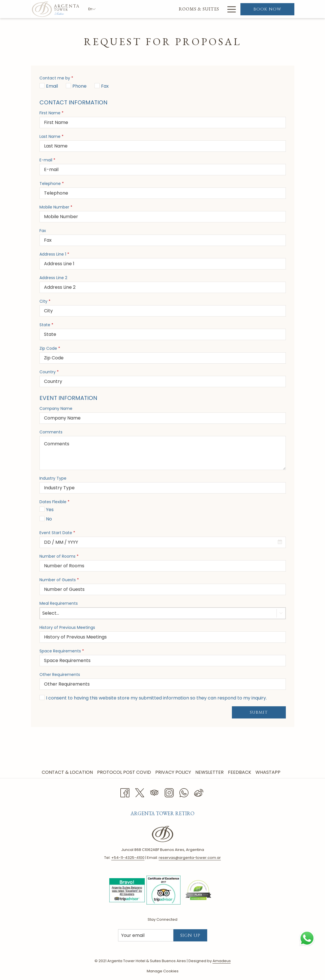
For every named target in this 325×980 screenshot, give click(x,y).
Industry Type (53, 478)
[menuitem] (130, 9)
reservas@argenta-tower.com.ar (190, 858)
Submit (259, 712)
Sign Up (190, 935)
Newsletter (209, 772)
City (45, 301)
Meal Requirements (59, 603)
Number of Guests (59, 580)
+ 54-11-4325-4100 (128, 858)
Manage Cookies (163, 971)
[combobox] (163, 542)
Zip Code (50, 348)
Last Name (52, 136)
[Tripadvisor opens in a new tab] (154, 792)
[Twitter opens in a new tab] (140, 792)
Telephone (52, 184)
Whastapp (268, 772)
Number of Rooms (59, 556)
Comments (51, 432)
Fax (43, 231)
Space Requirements (62, 651)
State (46, 325)
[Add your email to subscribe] (146, 935)
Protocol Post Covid (124, 772)
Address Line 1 (54, 254)
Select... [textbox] (51, 613)
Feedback (240, 772)
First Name (52, 113)
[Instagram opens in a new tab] (169, 792)
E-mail (47, 160)
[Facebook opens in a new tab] (125, 792)
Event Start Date (57, 533)
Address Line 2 (53, 278)
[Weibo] (199, 792)
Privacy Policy (173, 772)
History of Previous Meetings (67, 627)
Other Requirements (60, 675)
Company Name (56, 408)
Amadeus (222, 961)
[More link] (229, 9)
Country (49, 372)
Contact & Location (67, 772)
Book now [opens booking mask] (267, 9)
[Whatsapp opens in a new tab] (184, 792)
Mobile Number (56, 207)
